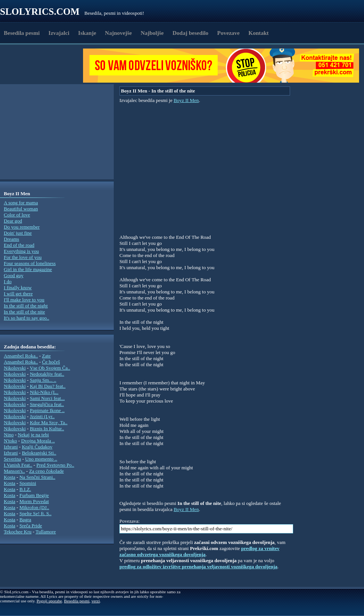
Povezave (228, 33)
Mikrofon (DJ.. (34, 507)
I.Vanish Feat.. (18, 465)
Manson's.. (14, 471)
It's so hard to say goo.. (27, 318)
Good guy (14, 275)
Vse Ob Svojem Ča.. (50, 368)
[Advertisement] (44, 66)
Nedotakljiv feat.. (47, 374)
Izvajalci (59, 33)
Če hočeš (51, 362)
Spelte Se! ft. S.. (35, 513)
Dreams (11, 239)
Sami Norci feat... (47, 398)
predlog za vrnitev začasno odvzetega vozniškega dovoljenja (199, 551)
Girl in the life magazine (28, 269)
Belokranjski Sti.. (39, 453)
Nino (9, 435)
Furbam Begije (34, 495)
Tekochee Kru (18, 532)
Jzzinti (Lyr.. (42, 416)
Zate (46, 356)
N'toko (10, 441)
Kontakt (258, 33)
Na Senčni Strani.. (37, 477)
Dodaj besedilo (191, 33)
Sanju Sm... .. (43, 380)
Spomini (28, 483)
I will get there (18, 294)
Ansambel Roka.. (21, 356)
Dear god (13, 221)
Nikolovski (15, 368)
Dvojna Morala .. (38, 441)
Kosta (9, 477)
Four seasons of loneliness (30, 263)
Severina (12, 459)
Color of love (17, 215)
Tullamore (46, 532)
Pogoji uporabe (49, 601)
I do (8, 281)
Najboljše (152, 33)
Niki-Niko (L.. (44, 392)
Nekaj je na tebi (33, 435)
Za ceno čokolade (47, 471)
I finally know (18, 288)
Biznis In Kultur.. (47, 429)
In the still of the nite (24, 312)
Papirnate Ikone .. (47, 410)
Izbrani (11, 447)
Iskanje (87, 33)
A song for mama (21, 203)
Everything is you (21, 251)
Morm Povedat (34, 501)
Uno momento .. (41, 459)
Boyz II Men (186, 100)
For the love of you (23, 257)
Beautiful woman (21, 209)
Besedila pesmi (22, 33)
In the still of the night (26, 306)
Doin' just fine (18, 233)
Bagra (25, 520)
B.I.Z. (25, 489)
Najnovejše (118, 33)
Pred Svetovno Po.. (55, 465)
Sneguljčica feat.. (47, 404)
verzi (96, 601)
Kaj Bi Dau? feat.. (48, 386)
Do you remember (22, 227)
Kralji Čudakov (37, 447)
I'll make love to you (24, 300)
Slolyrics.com (40, 12)
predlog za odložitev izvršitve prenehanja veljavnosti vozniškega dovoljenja (198, 567)
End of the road (19, 245)
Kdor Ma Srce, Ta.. (49, 422)
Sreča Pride (31, 526)
